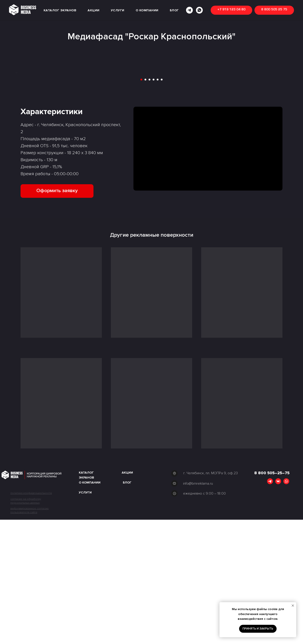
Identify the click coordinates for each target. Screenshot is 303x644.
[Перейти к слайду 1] (141, 204)
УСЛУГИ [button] (118, 10)
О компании (90, 607)
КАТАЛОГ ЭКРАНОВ (60, 10)
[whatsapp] (199, 10)
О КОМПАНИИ (147, 10)
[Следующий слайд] (294, 135)
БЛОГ (174, 10)
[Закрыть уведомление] (293, 606)
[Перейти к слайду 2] (145, 204)
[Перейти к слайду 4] (154, 204)
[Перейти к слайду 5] (158, 204)
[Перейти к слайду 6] (162, 204)
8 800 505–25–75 (272, 597)
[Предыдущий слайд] (9, 135)
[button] (57, 315)
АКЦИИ (94, 10)
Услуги (85, 617)
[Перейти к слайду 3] (149, 204)
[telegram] (189, 10)
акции (127, 597)
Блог (127, 607)
